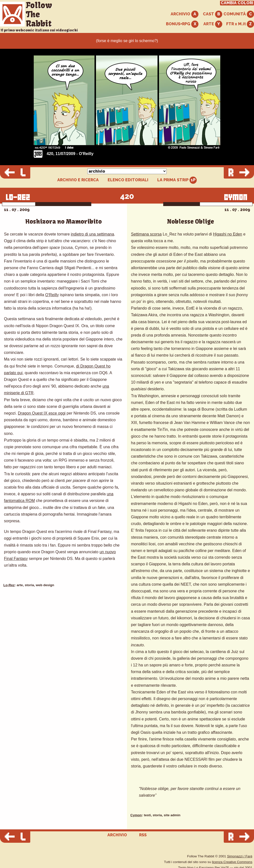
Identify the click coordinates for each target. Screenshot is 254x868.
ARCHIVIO (185, 14)
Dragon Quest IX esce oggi (42, 413)
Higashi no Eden (228, 234)
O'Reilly (52, 295)
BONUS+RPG (182, 24)
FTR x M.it (240, 24)
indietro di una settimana (93, 234)
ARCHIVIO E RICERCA (78, 180)
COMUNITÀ (239, 14)
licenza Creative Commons (232, 862)
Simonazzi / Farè (240, 856)
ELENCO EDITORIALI (128, 180)
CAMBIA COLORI (237, 3)
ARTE (213, 24)
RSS (143, 835)
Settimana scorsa (146, 234)
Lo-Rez (9, 585)
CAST (213, 14)
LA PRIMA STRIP (177, 180)
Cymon (136, 815)
